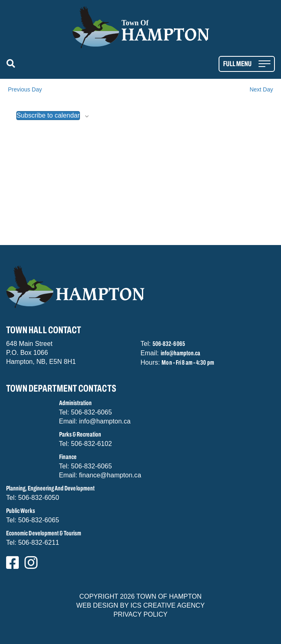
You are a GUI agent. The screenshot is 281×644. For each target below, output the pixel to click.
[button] (12, 64)
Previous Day (25, 89)
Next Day (261, 89)
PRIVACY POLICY (140, 614)
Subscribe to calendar (48, 115)
